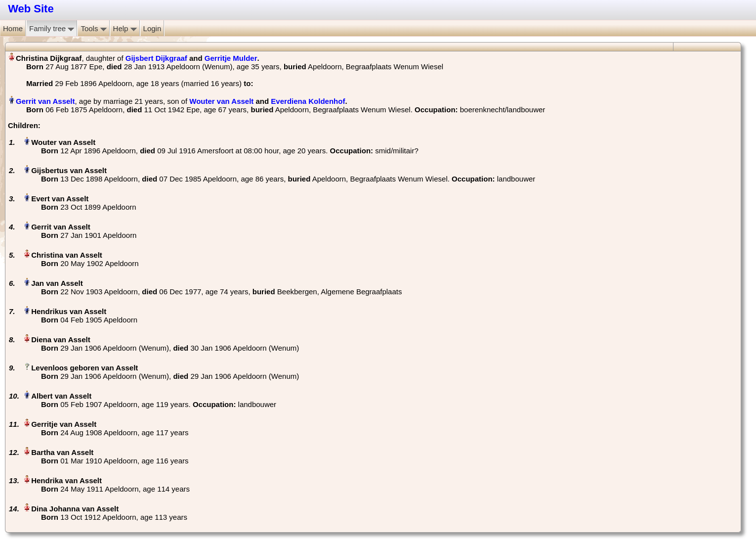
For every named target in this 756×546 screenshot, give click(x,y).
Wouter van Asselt (221, 101)
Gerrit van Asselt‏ (45, 101)
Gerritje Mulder (231, 58)
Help (125, 28)
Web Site (31, 9)
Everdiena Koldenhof (308, 101)
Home (13, 28)
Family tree (52, 28)
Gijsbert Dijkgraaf (156, 58)
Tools (93, 28)
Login (152, 28)
